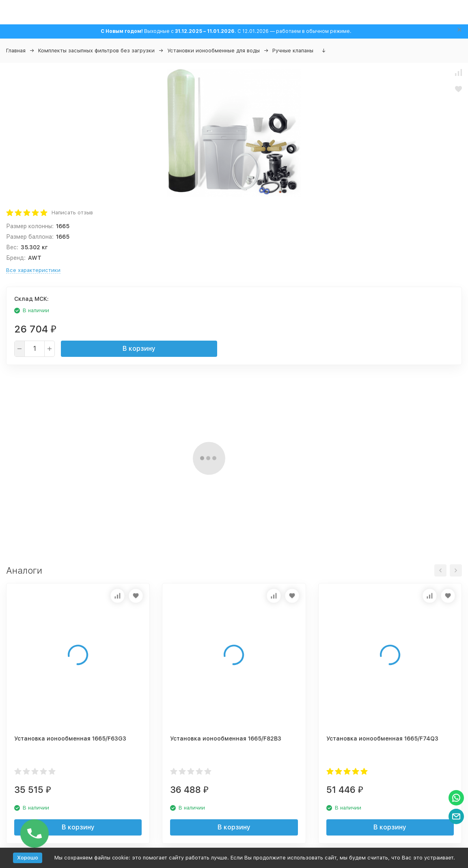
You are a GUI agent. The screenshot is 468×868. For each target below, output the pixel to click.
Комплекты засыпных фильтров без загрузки (96, 51)
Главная (16, 51)
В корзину (139, 349)
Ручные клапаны (293, 51)
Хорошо (28, 858)
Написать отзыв (72, 213)
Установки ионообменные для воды (214, 51)
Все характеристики (33, 270)
